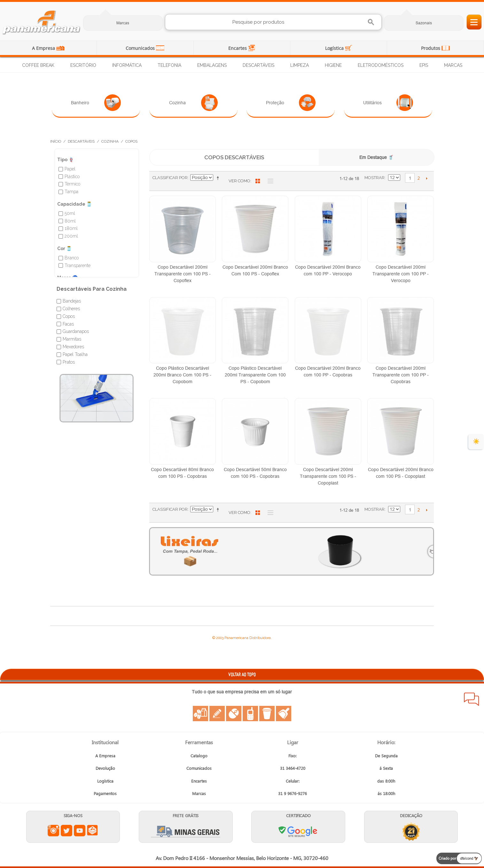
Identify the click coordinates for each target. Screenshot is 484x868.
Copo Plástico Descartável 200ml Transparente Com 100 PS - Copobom (255, 375)
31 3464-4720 (293, 768)
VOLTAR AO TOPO (242, 674)
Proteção (291, 103)
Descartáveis (258, 65)
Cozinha (193, 103)
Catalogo (199, 756)
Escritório (83, 65)
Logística (335, 48)
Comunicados (141, 48)
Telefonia (169, 65)
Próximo (427, 178)
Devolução (105, 768)
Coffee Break (38, 65)
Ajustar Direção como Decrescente (219, 178)
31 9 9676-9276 (293, 793)
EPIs (424, 65)
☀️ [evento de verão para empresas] (476, 442)
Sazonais (424, 23)
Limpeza (300, 65)
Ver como (239, 181)
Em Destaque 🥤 (376, 157)
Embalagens (212, 65)
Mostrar (375, 178)
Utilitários (388, 103)
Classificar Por (170, 178)
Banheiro (96, 103)
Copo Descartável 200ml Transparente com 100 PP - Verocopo (401, 274)
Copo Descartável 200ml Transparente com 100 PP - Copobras (401, 375)
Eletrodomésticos (381, 65)
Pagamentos (105, 793)
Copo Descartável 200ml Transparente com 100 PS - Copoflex (183, 274)
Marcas (123, 23)
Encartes (238, 48)
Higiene (333, 65)
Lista (269, 181)
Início (56, 141)
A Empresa (44, 48)
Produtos (431, 48)
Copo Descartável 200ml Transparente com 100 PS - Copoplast (328, 476)
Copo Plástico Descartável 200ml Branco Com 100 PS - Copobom (182, 375)
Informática (127, 65)
